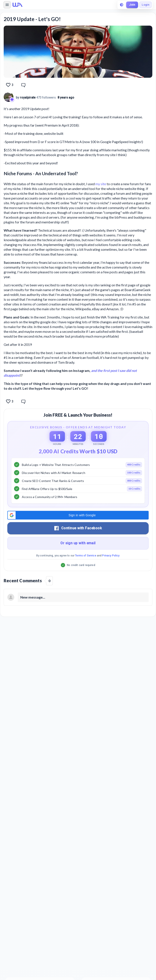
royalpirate (28, 97)
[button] (78, 515)
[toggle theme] (122, 5)
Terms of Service (86, 556)
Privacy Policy (111, 556)
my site (101, 184)
